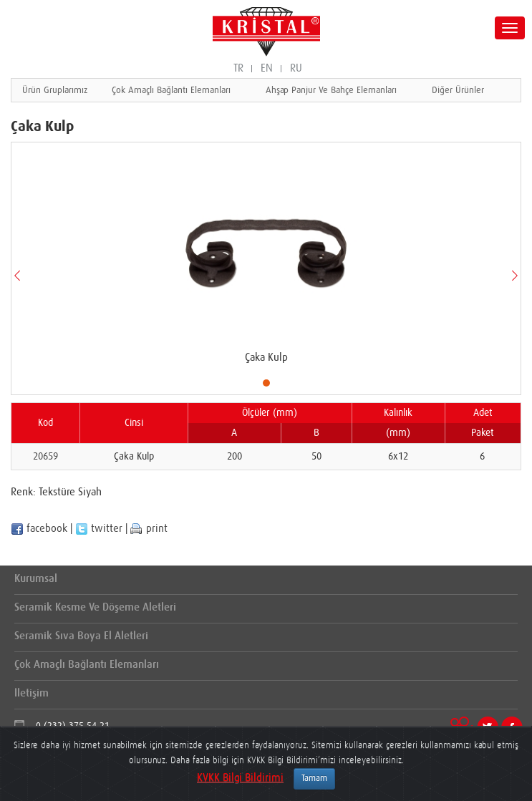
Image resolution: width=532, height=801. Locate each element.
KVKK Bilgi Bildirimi (240, 778)
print (149, 529)
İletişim (32, 693)
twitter (99, 529)
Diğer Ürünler (458, 91)
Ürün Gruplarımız (55, 91)
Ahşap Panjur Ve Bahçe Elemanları (331, 91)
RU (296, 68)
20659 (45, 457)
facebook (39, 529)
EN (267, 68)
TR (238, 68)
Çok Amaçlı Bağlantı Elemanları (171, 91)
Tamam (314, 779)
